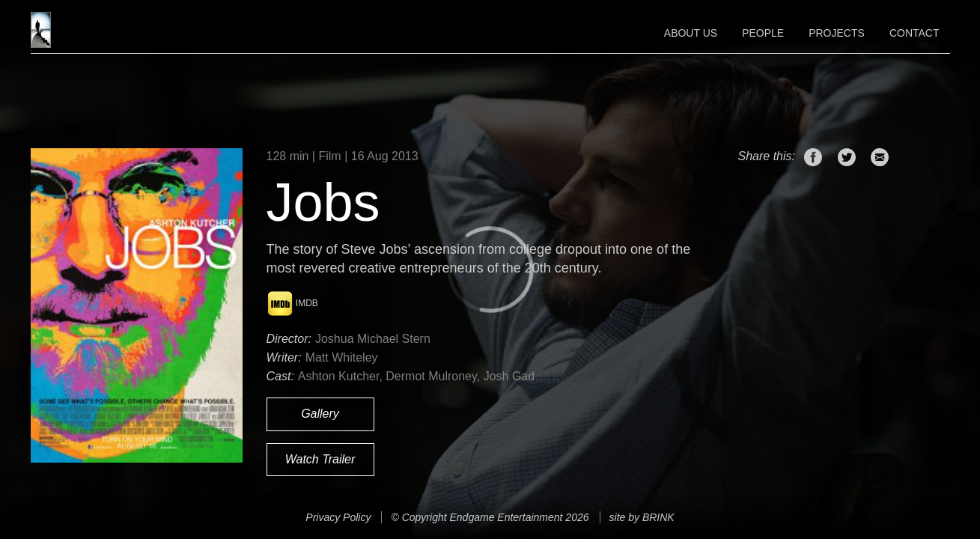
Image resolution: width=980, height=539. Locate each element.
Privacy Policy (338, 517)
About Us (691, 33)
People (763, 33)
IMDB (292, 303)
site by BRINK (642, 517)
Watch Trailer (320, 459)
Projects (837, 33)
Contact (914, 33)
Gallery (320, 414)
